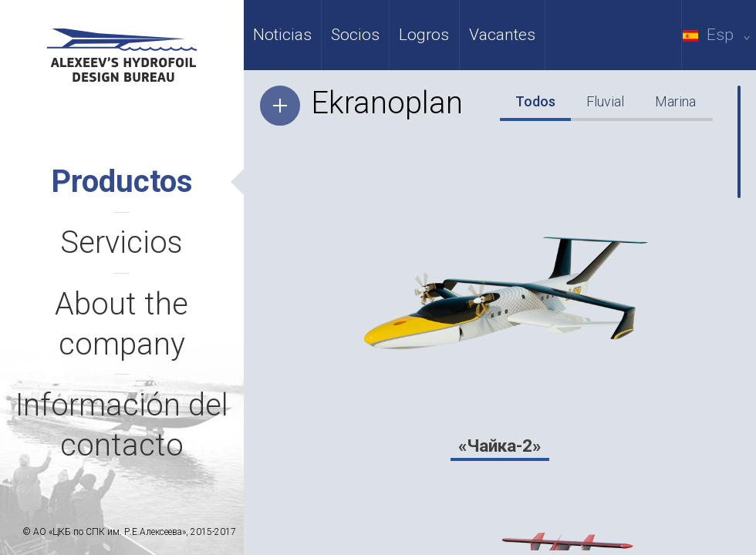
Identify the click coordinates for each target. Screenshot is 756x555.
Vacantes (502, 35)
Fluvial (605, 101)
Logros (424, 35)
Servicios (121, 242)
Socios (355, 35)
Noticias (282, 35)
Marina (675, 101)
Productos (122, 182)
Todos (535, 101)
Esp (719, 35)
